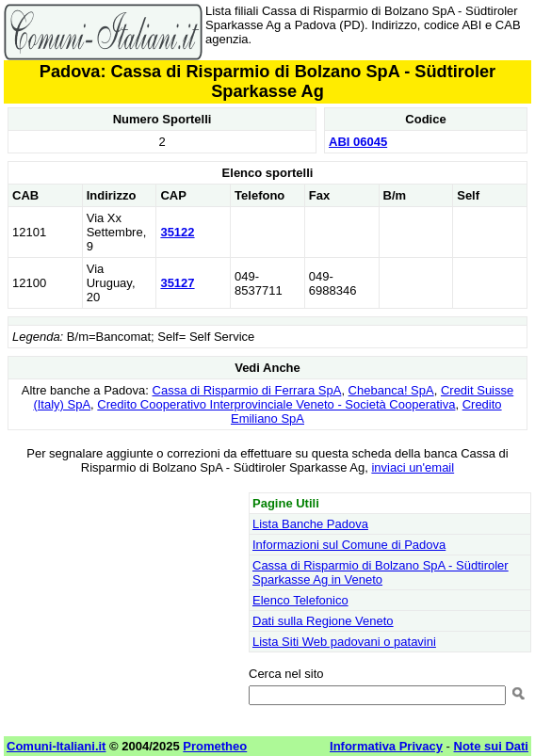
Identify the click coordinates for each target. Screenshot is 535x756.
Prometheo (215, 746)
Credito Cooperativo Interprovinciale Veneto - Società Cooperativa (276, 404)
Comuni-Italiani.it (56, 746)
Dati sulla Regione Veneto (323, 621)
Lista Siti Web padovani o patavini (344, 642)
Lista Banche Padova (310, 524)
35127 (177, 283)
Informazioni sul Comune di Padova (349, 545)
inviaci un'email (413, 467)
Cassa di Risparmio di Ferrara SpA (247, 390)
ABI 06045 (358, 142)
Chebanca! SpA (391, 390)
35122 (177, 232)
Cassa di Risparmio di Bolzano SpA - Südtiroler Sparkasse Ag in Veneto (381, 572)
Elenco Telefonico (300, 600)
